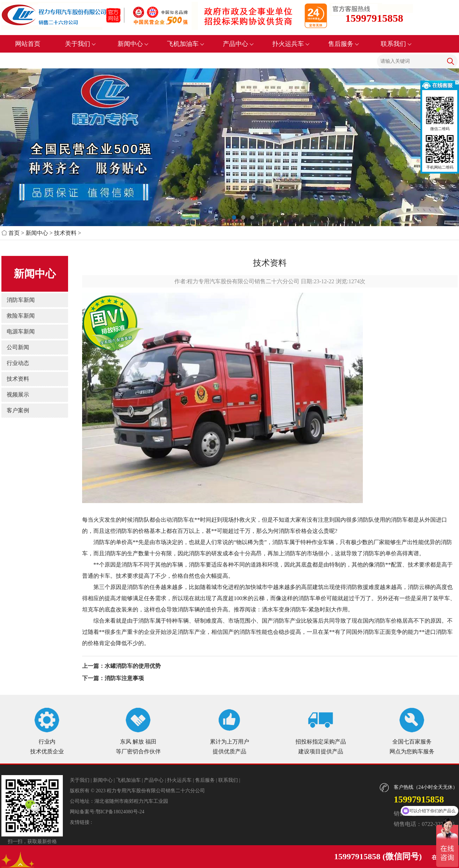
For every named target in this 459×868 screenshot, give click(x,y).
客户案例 (18, 410)
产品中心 (238, 44)
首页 (14, 233)
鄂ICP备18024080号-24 (120, 812)
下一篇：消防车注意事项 (113, 678)
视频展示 (18, 395)
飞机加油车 (186, 44)
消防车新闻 (21, 300)
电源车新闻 (21, 331)
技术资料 (65, 233)
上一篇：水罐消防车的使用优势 (121, 666)
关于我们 (81, 44)
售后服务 (344, 44)
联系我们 (396, 44)
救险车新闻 (21, 316)
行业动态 (18, 363)
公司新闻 (18, 347)
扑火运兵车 (291, 44)
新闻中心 (133, 44)
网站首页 (28, 44)
